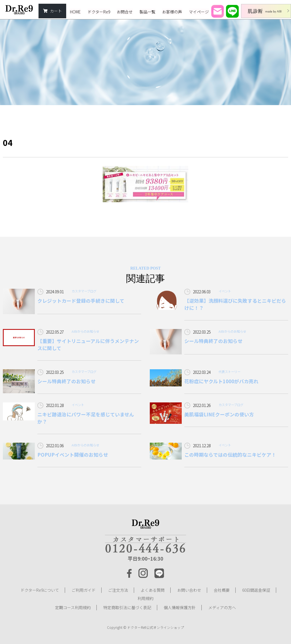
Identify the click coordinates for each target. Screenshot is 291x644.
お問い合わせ (189, 590)
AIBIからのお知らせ (85, 331)
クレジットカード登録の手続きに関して (81, 301)
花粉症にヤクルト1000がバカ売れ (221, 381)
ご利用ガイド (84, 590)
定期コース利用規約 (73, 607)
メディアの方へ (222, 607)
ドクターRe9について (40, 590)
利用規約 (145, 599)
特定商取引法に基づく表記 (127, 607)
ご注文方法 (118, 590)
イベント (225, 291)
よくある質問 (153, 590)
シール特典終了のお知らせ (213, 341)
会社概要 (222, 590)
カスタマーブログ (84, 291)
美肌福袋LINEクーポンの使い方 (219, 414)
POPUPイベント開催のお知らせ (73, 455)
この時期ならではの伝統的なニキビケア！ (230, 455)
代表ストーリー (230, 372)
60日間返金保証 (256, 590)
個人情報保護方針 (180, 607)
